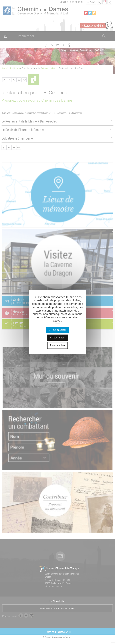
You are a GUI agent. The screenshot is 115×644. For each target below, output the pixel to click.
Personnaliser (57, 345)
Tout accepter (57, 330)
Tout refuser (57, 337)
